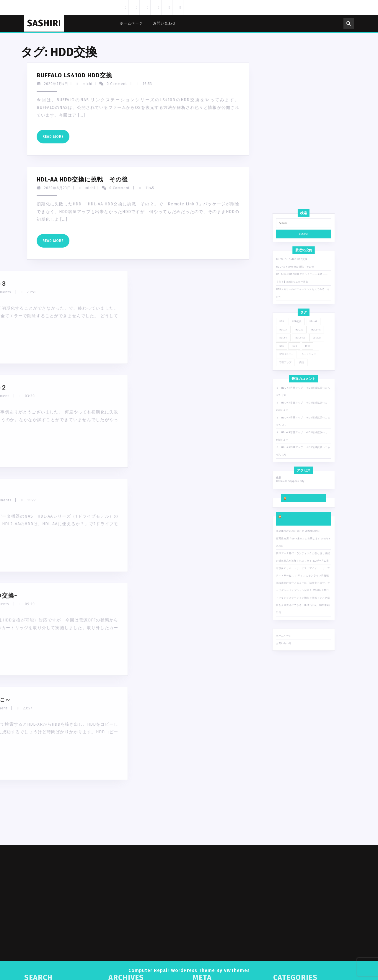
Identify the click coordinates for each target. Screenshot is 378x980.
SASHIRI (44, 23)
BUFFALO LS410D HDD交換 (299, 416)
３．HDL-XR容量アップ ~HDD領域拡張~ (302, 466)
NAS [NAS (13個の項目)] (295, 450)
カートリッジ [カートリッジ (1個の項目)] (306, 453)
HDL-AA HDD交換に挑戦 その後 (300, 419)
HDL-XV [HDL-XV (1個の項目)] (302, 444)
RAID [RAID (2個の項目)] (300, 450)
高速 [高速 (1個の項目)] (303, 456)
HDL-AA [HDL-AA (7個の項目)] (307, 440)
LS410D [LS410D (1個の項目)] (309, 446)
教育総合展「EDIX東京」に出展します (302, 525)
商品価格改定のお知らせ (298, 522)
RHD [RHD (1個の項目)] (305, 450)
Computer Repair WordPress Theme (172, 970)
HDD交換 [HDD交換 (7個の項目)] (301, 440)
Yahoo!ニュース (304, 509)
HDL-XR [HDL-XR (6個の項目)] (296, 444)
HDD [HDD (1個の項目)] (295, 440)
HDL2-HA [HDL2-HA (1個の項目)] (302, 446)
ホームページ (131, 23)
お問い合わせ (164, 23)
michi (28, 84)
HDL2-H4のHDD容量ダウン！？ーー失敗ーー (303, 422)
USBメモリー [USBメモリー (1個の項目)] (297, 453)
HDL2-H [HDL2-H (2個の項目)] (296, 446)
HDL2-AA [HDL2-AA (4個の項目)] (308, 444)
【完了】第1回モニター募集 (299, 425)
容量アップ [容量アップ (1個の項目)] (296, 456)
